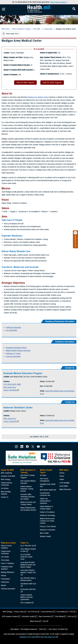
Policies (4, 576)
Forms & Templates (7, 563)
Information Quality (28, 616)
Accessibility (61, 612)
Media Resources (65, 489)
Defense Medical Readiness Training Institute (27, 489)
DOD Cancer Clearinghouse (45, 480)
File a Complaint (26, 603)
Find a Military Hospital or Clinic (28, 550)
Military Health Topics (46, 471)
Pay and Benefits (11, 330)
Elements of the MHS (8, 476)
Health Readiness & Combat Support (47, 508)
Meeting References (8, 572)
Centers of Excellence (47, 512)
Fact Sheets (5, 557)
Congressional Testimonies (6, 552)
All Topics (43, 475)
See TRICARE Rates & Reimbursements (28, 579)
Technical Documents (8, 589)
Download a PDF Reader (28, 637)
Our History (5, 488)
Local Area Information (13, 356)
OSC (44, 621)
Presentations (6, 579)
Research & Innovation (47, 530)
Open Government (45, 616)
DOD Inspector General (10, 616)
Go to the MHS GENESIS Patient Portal (26, 557)
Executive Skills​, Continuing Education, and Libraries (28, 497)
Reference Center (8, 543)
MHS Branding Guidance (6, 493)
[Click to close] (75, 233)
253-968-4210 (50, 416)
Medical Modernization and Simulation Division (28, 509)
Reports (3, 585)
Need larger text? (10, 34)
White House (34, 621)
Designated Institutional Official (16, 348)
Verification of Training (13, 354)
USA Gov (71, 616)
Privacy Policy (19, 612)
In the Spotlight (64, 483)
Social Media (64, 486)
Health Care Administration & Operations (45, 501)
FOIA (71, 612)
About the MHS (7, 470)
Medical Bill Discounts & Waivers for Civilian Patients (47, 521)
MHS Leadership (6, 473)
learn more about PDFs (48, 637)
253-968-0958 (48, 386)
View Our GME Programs (25, 83)
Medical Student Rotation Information (18, 351)
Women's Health (45, 536)
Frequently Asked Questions (7, 568)
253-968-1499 (50, 381)
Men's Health (44, 533)
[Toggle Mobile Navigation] (4, 9)
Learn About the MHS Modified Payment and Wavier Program (28, 565)
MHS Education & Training (28, 471)
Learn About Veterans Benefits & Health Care (28, 571)
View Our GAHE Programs (52, 83)
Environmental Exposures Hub (45, 494)
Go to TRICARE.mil (27, 546)
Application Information (13, 327)
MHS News (64, 470)
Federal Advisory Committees (6, 484)
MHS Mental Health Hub (48, 490)
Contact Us (5, 497)
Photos (62, 476)
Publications (5, 582)
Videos (62, 479)
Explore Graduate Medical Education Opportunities (27, 597)
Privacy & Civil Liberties (48, 527)
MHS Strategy (6, 479)
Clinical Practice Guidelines (6, 547)
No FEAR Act (32, 612)
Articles (62, 473)
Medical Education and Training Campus (28, 503)
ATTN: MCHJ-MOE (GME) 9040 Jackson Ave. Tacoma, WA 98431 (12, 387)
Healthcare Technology (47, 515)
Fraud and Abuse (47, 612)
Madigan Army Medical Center (38, 97)
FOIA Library (5, 560)
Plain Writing (59, 616)
